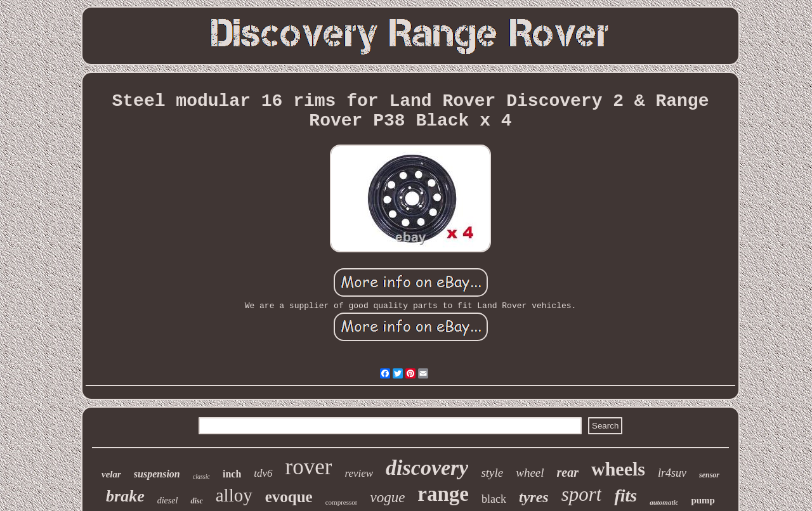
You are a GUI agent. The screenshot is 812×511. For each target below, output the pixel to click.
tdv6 (263, 473)
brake (125, 496)
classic (201, 476)
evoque (289, 497)
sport (582, 494)
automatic (664, 502)
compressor (342, 502)
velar (111, 474)
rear (568, 472)
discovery (427, 468)
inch (232, 474)
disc (196, 501)
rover (309, 467)
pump (703, 500)
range (443, 494)
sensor (709, 475)
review (359, 473)
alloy (234, 495)
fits (625, 495)
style (492, 473)
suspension (157, 474)
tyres (534, 497)
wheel (530, 473)
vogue (387, 497)
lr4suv (672, 473)
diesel (168, 501)
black (494, 499)
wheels (618, 469)
